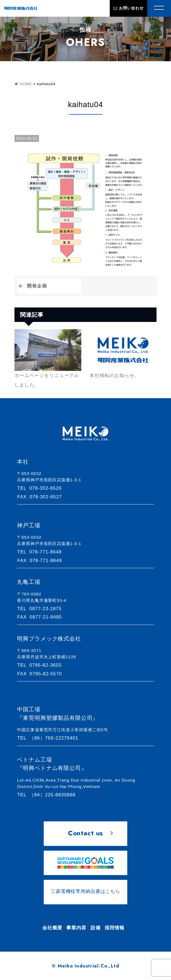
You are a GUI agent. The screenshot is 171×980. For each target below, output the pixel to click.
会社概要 (52, 928)
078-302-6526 (42, 488)
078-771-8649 (42, 561)
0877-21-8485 (42, 617)
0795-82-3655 (42, 665)
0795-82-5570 (42, 674)
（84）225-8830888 (49, 795)
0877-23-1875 (42, 609)
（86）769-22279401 (50, 738)
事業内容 (76, 928)
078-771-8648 (42, 552)
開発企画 (37, 286)
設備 (96, 928)
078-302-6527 (42, 497)
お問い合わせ (129, 8)
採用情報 (115, 928)
